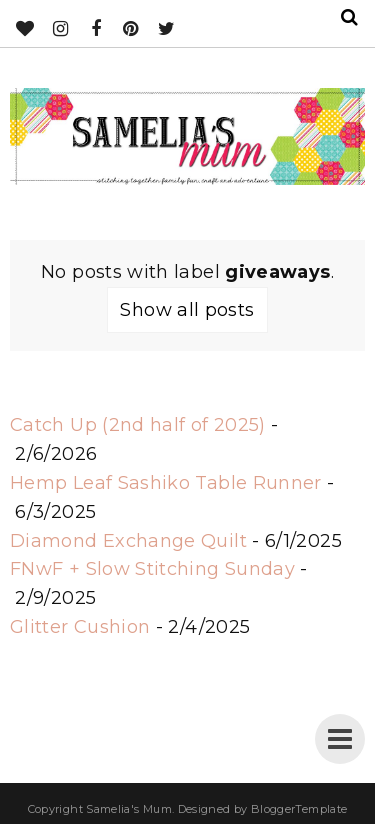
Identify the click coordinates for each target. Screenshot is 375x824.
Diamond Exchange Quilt (128, 541)
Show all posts (187, 310)
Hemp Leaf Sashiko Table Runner (166, 483)
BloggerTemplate (299, 809)
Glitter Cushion (80, 627)
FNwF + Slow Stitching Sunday (152, 569)
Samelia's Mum (129, 809)
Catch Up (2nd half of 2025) (138, 425)
